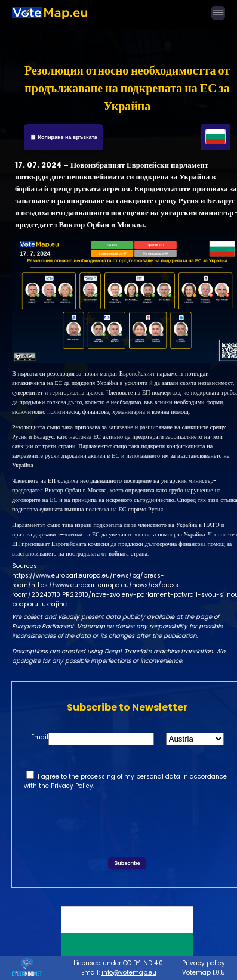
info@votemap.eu (129, 973)
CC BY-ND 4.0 (143, 963)
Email (40, 737)
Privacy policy (204, 963)
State (143, 737)
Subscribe (127, 863)
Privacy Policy (72, 786)
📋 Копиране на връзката (64, 137)
